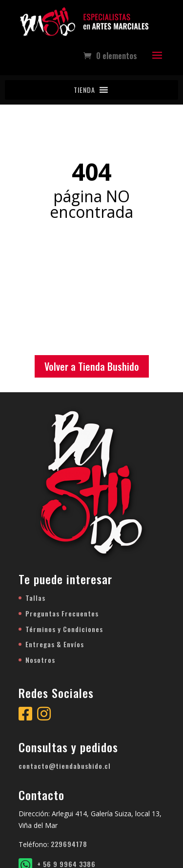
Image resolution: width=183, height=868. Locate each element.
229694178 (69, 844)
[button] (84, 90)
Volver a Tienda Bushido (92, 366)
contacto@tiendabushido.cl (65, 766)
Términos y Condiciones (64, 629)
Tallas (35, 598)
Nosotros (40, 660)
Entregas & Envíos (55, 644)
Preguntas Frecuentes (62, 613)
